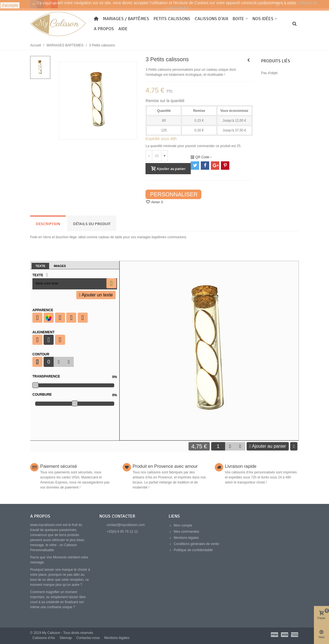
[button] (69, 362)
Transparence (75, 376)
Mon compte (180, 525)
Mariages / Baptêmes (126, 19)
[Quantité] (157, 156)
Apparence (43, 310)
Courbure (75, 395)
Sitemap (66, 638)
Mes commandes (184, 532)
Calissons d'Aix (211, 19)
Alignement (43, 332)
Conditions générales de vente (194, 544)
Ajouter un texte (96, 295)
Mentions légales (184, 538)
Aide (123, 29)
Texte (40, 266)
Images (60, 266)
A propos (104, 29)
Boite (238, 19)
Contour (41, 354)
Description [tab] (48, 224)
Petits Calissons (172, 19)
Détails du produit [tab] (92, 224)
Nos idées (263, 19)
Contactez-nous (88, 638)
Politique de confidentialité (191, 550)
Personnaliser (174, 194)
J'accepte (10, 5)
